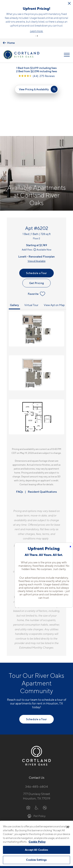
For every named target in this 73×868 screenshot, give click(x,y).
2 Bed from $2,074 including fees (37, 71)
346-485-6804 (36, 732)
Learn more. (37, 31)
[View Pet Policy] (36, 761)
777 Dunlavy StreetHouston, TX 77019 (37, 741)
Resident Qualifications (42, 437)
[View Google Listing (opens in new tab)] (36, 76)
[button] (36, 36)
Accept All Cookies (36, 850)
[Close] (68, 827)
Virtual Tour (31, 250)
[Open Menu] (67, 55)
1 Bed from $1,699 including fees (36, 68)
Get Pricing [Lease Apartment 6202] (37, 228)
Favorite (36, 239)
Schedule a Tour (36, 218)
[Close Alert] (69, 3)
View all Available (37, 206)
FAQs (20, 437)
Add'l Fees (29, 195)
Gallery (14, 250)
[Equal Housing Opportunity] (28, 753)
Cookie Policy (37, 842)
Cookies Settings (36, 860)
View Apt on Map (54, 250)
